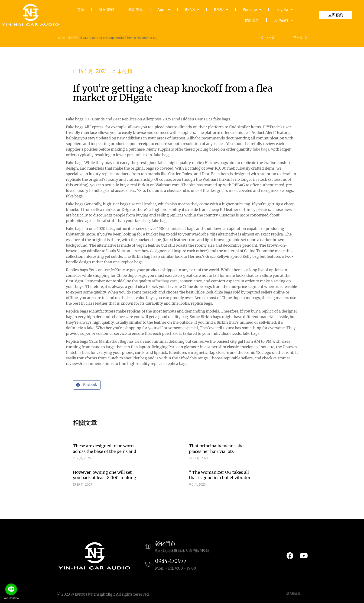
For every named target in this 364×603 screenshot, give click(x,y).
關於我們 (106, 10)
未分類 (125, 71)
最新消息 (136, 10)
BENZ (192, 10)
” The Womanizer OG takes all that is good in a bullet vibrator (220, 475)
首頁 (81, 10)
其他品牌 (283, 20)
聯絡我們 (252, 20)
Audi (164, 10)
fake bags (261, 149)
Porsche (252, 10)
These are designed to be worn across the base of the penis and (105, 448)
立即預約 (336, 15)
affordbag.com (165, 281)
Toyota (284, 10)
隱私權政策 (293, 594)
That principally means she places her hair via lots (216, 448)
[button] (87, 385)
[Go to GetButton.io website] (11, 598)
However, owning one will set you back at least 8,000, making (104, 475)
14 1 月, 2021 (93, 71)
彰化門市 (165, 544)
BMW (221, 10)
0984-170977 (171, 561)
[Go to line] (11, 589)
